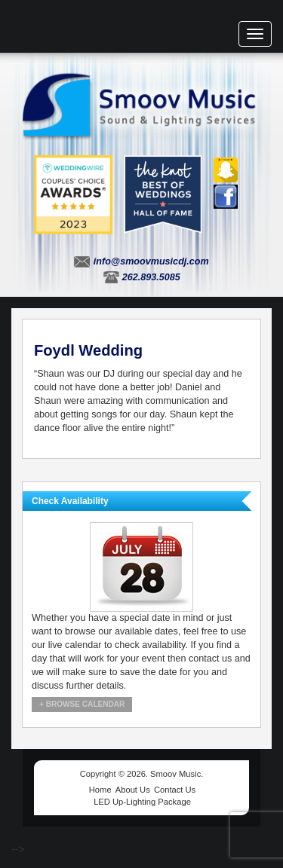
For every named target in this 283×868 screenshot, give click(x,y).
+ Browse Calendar (82, 704)
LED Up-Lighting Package (142, 802)
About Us (133, 790)
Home (100, 790)
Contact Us (175, 790)
